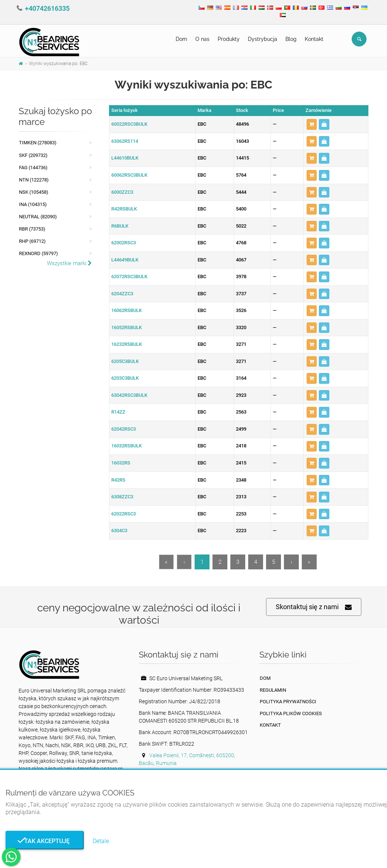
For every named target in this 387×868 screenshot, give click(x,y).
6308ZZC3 (122, 497)
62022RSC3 (124, 514)
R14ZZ (118, 412)
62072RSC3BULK (129, 277)
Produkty (229, 39)
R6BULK (120, 226)
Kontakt (314, 39)
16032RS (121, 463)
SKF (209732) (33, 155)
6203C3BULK (125, 378)
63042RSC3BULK (129, 395)
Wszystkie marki (69, 263)
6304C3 (119, 531)
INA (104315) (33, 204)
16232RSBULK (127, 344)
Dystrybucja (263, 39)
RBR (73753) (32, 229)
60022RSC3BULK (129, 124)
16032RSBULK (127, 446)
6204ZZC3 (122, 294)
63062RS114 (125, 141)
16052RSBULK (127, 327)
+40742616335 (47, 8)
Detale (101, 841)
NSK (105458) (34, 192)
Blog (291, 39)
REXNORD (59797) (39, 253)
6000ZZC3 (122, 192)
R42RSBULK (124, 209)
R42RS (118, 480)
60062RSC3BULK (129, 175)
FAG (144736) (33, 168)
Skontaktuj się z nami (314, 607)
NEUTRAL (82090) (38, 217)
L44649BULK (125, 260)
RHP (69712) (32, 241)
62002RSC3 (124, 243)
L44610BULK (125, 158)
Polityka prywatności (288, 702)
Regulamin (273, 690)
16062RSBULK (127, 310)
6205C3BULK (125, 361)
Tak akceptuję (45, 841)
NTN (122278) (34, 180)
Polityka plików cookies (291, 713)
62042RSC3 (124, 429)
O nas (202, 39)
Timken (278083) (38, 143)
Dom (181, 39)
